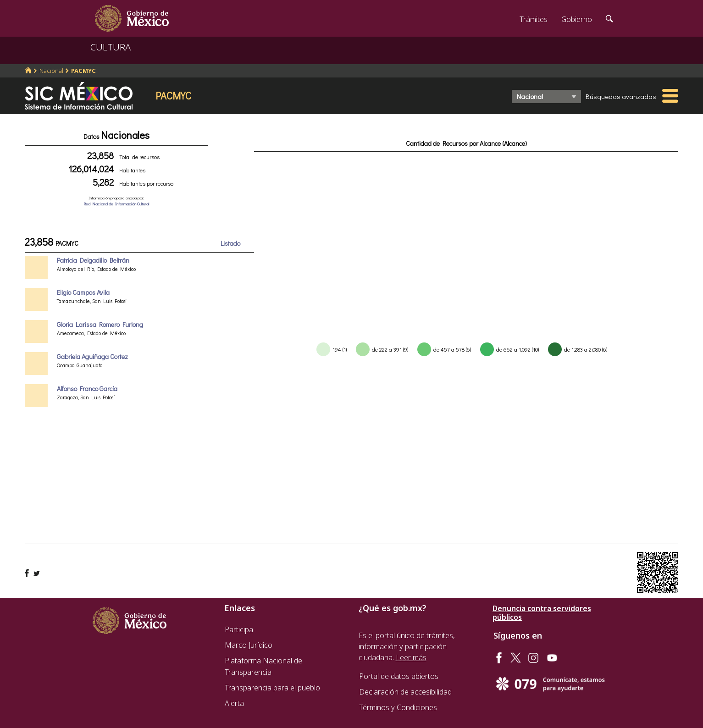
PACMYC (83, 71)
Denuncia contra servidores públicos (542, 613)
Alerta (234, 703)
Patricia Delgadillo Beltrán (93, 260)
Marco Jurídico (249, 645)
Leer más (411, 657)
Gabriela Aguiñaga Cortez (92, 356)
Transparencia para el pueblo (272, 688)
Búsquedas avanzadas (621, 96)
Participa (239, 629)
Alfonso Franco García (87, 389)
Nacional (51, 71)
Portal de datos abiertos (399, 676)
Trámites (534, 19)
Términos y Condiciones (398, 707)
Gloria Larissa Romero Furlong (100, 324)
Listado (230, 243)
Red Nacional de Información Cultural (116, 204)
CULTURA (111, 47)
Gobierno (577, 19)
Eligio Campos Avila (83, 292)
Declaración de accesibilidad (405, 692)
